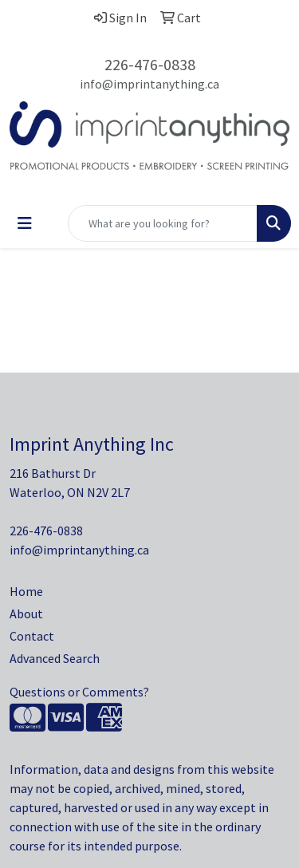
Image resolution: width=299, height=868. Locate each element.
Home (26, 591)
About (26, 614)
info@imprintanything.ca (149, 84)
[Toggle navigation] (25, 223)
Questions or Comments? (79, 692)
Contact (32, 636)
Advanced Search (55, 658)
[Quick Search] (163, 223)
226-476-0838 (150, 64)
